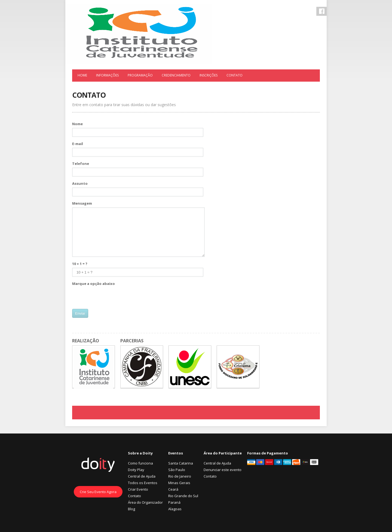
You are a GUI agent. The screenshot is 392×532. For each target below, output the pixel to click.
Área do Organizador (145, 502)
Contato (235, 75)
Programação (140, 75)
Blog (131, 509)
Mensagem (82, 203)
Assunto (80, 183)
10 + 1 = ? (80, 264)
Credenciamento (176, 75)
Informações (107, 75)
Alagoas (175, 509)
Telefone (81, 164)
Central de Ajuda (142, 476)
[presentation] (114, 298)
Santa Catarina (181, 463)
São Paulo (177, 470)
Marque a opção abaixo (94, 284)
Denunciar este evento (223, 470)
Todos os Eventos (143, 483)
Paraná (174, 502)
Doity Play (136, 470)
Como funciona (140, 463)
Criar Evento (138, 489)
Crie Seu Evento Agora (98, 492)
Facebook (322, 11)
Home (82, 75)
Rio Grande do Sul (183, 496)
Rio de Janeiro (180, 476)
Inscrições (209, 75)
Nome (77, 124)
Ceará (173, 489)
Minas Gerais (179, 483)
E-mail (78, 144)
